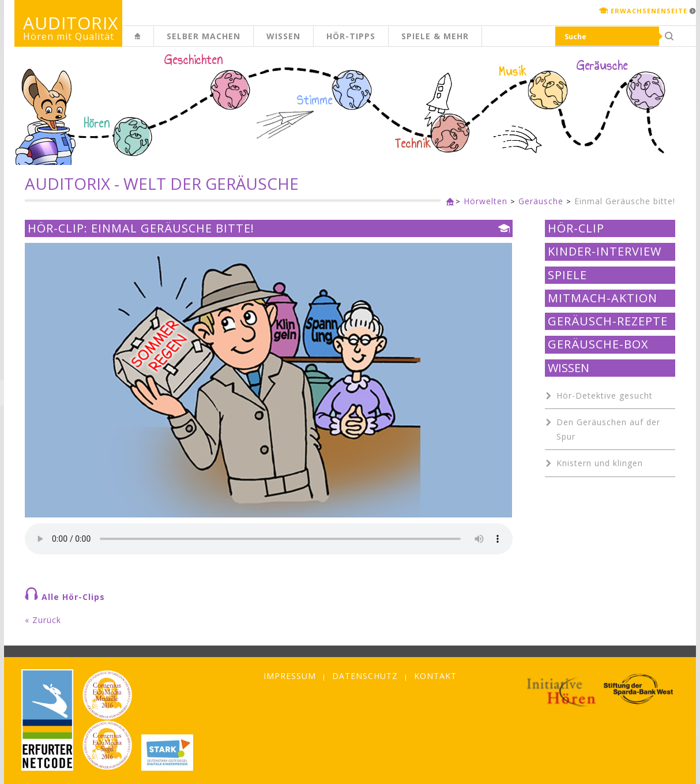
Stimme (315, 100)
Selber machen (204, 36)
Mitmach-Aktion (603, 298)
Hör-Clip (576, 228)
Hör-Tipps (351, 36)
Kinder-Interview (605, 252)
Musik (513, 72)
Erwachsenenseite (649, 11)
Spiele (567, 275)
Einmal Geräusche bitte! (625, 201)
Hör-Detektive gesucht (605, 395)
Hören (97, 123)
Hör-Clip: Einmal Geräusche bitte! (141, 228)
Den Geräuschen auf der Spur (608, 429)
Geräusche (602, 66)
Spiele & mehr (435, 36)
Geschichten (194, 61)
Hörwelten (486, 201)
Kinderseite (153, 42)
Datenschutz (365, 676)
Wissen (283, 36)
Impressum (290, 676)
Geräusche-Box (598, 344)
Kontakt (435, 676)
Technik (413, 144)
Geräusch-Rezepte (608, 321)
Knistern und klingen (600, 463)
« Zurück (43, 620)
